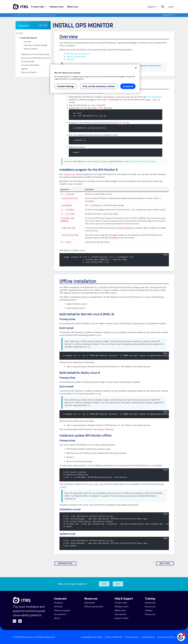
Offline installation (31, 49)
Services (58, 606)
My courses (150, 606)
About (57, 618)
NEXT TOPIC (165, 563)
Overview (27, 42)
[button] (181, 637)
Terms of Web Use (114, 637)
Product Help (121, 603)
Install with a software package (36, 45)
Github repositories (94, 606)
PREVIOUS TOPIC (65, 563)
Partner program (62, 610)
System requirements (76, 57)
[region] (95, 79)
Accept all (128, 86)
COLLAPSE (43, 25)
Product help (39, 7)
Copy (165, 254)
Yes (104, 584)
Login (171, 7)
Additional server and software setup (35, 54)
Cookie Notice (148, 637)
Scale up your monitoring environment (36, 58)
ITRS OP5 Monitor (25, 15)
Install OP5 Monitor (29, 38)
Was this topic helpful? (73, 584)
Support (153, 7)
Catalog (149, 610)
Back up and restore (29, 72)
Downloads (90, 603)
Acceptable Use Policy (92, 637)
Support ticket (122, 618)
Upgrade (24, 69)
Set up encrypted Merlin (30, 65)
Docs (15, 15)
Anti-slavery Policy (166, 637)
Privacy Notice (132, 637)
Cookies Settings (66, 86)
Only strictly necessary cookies (99, 86)
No (118, 584)
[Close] (136, 68)
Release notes (57, 7)
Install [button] (21, 33)
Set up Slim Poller (28, 61)
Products (58, 603)
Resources (150, 614)
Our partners (60, 614)
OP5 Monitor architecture (78, 54)
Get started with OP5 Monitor (143, 161)
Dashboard (150, 603)
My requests (120, 614)
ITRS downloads (154, 97)
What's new (72, 7)
